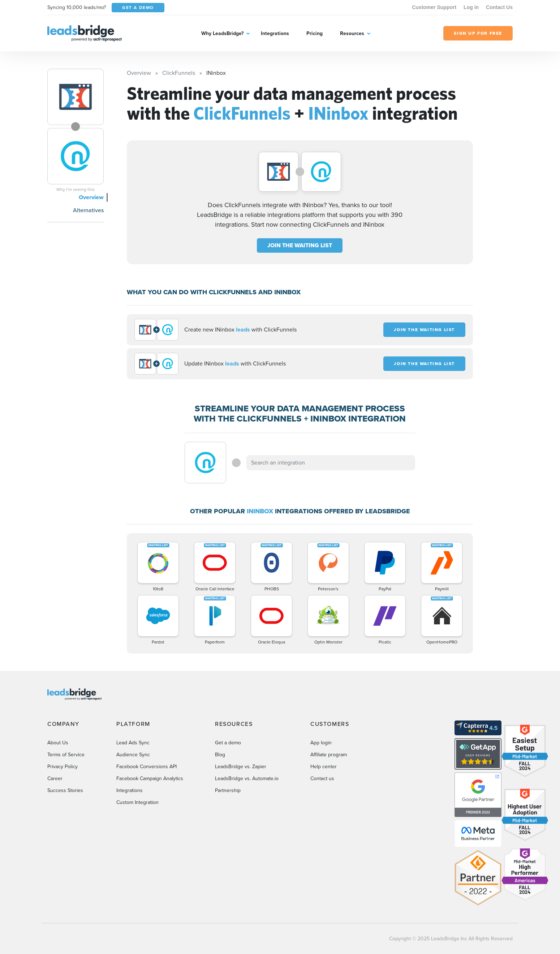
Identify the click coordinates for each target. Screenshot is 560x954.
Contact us (322, 778)
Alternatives (88, 210)
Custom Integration (137, 802)
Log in (471, 7)
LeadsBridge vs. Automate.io (247, 778)
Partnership (228, 790)
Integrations (275, 33)
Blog (220, 755)
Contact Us (499, 7)
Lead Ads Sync (133, 743)
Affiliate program (329, 755)
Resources (352, 33)
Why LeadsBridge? (222, 33)
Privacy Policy (63, 767)
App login (321, 743)
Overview (91, 197)
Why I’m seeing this (76, 189)
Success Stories (65, 790)
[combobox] (331, 463)
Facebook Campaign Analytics (150, 778)
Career (55, 778)
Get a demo (228, 743)
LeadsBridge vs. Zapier (241, 767)
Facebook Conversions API (147, 767)
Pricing (315, 33)
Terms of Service (66, 755)
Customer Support (434, 7)
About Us (58, 743)
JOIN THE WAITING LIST (300, 245)
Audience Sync (133, 755)
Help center (324, 767)
